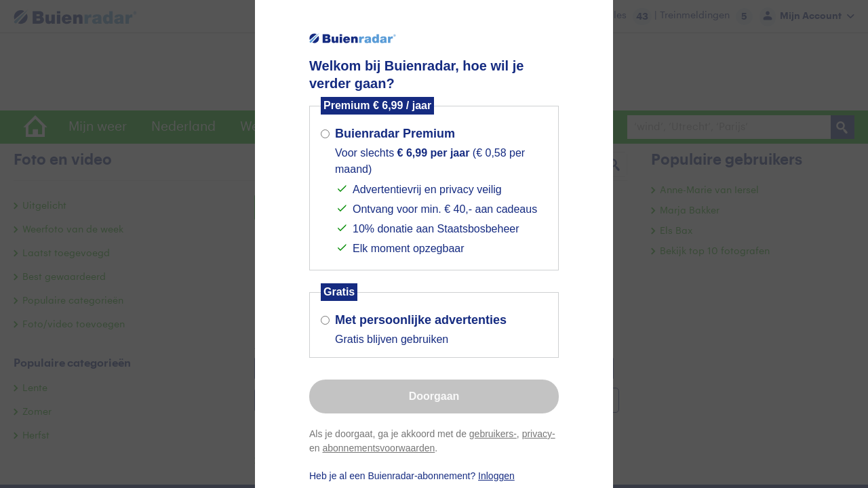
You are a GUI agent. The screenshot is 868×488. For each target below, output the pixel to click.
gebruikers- (493, 434)
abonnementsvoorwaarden (378, 448)
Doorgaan (434, 396)
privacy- (539, 434)
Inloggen (496, 476)
